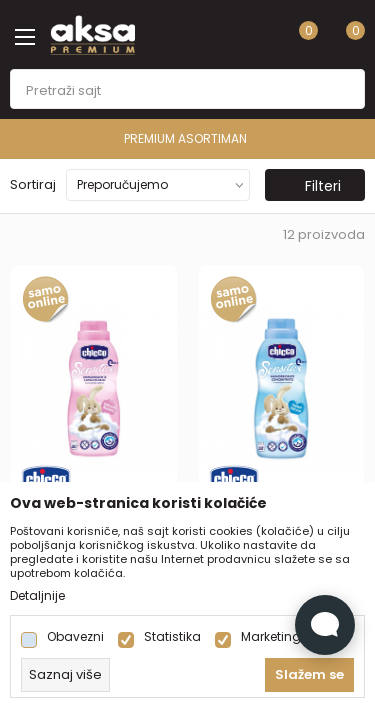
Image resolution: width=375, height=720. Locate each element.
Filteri (313, 186)
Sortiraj (33, 184)
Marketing (271, 637)
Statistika (172, 637)
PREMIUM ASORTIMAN (185, 138)
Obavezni (75, 637)
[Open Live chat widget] (325, 625)
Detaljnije (37, 596)
